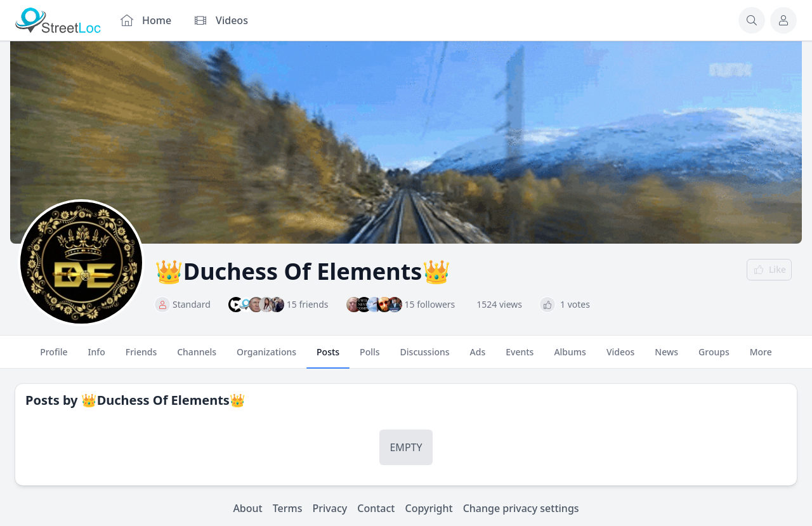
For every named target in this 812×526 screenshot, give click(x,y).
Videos (620, 357)
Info (97, 357)
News (666, 357)
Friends (141, 357)
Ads (478, 357)
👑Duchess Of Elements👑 (163, 400)
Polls (370, 357)
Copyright (429, 508)
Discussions (425, 357)
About (247, 508)
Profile (54, 357)
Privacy (330, 508)
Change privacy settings (521, 508)
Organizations (266, 357)
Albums (570, 357)
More (761, 357)
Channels (197, 357)
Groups (714, 357)
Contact (376, 508)
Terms (288, 508)
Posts (328, 357)
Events (520, 357)
